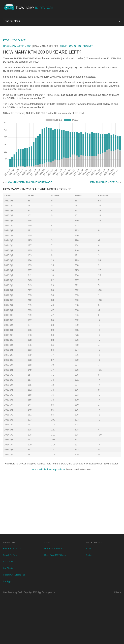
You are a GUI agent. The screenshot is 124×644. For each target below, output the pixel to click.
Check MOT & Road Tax (14, 622)
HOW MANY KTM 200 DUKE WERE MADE (29, 229)
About (88, 596)
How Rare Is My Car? (13, 596)
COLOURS (75, 93)
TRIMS (64, 93)
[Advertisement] (62, 55)
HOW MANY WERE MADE (17, 93)
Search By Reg (10, 602)
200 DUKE (19, 88)
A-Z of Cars (8, 609)
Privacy (118, 639)
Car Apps (7, 629)
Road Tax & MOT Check (55, 602)
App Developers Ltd (47, 639)
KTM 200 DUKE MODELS (104, 229)
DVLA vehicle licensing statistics (49, 517)
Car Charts (8, 615)
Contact (89, 602)
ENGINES (88, 93)
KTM (6, 88)
